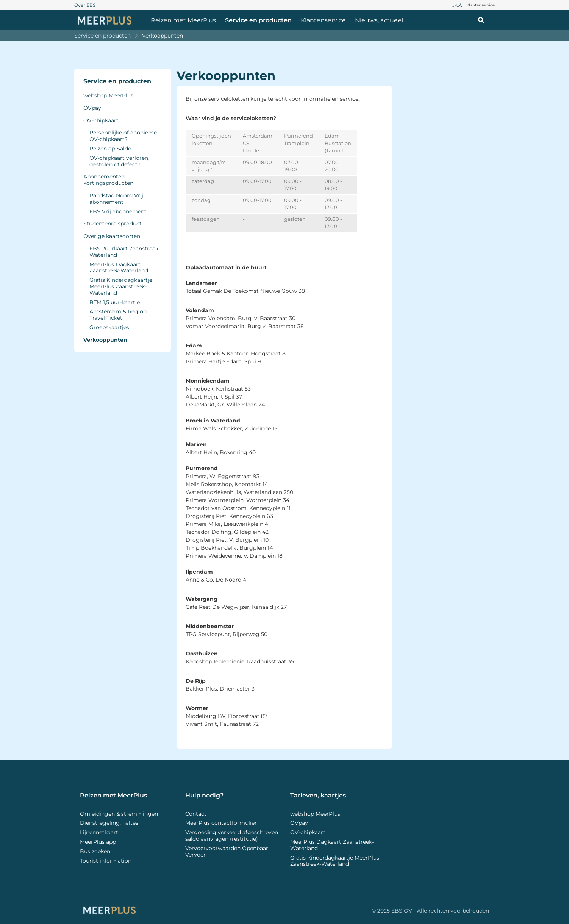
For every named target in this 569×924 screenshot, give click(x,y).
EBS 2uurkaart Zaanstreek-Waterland (125, 252)
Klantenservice (323, 20)
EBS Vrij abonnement (118, 212)
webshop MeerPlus (108, 96)
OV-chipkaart (101, 121)
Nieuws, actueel (379, 20)
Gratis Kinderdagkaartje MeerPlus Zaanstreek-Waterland (121, 286)
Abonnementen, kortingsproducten (108, 180)
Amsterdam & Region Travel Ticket (118, 315)
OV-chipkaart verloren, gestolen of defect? (119, 161)
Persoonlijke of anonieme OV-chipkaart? (123, 136)
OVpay (92, 108)
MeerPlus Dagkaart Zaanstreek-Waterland (119, 268)
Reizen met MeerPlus (183, 20)
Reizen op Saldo (110, 149)
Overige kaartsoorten (112, 236)
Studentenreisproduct (113, 224)
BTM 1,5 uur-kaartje (115, 303)
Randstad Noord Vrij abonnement (116, 199)
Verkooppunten (163, 36)
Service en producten (258, 20)
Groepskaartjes (109, 328)
